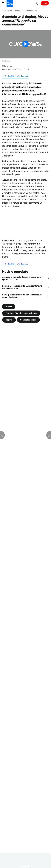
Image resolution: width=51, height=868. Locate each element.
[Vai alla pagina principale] (10, 3)
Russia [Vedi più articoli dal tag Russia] (9, 306)
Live (45, 3)
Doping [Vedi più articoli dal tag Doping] (9, 320)
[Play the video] (26, 44)
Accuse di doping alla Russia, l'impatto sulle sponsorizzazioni (22, 278)
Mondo (18, 11)
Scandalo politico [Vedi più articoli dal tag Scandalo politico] (28, 320)
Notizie (10, 11)
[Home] (3, 11)
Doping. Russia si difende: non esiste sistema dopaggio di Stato (22, 296)
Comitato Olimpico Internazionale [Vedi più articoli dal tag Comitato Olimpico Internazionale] (21, 313)
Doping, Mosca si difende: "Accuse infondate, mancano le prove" (22, 287)
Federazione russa (31, 11)
